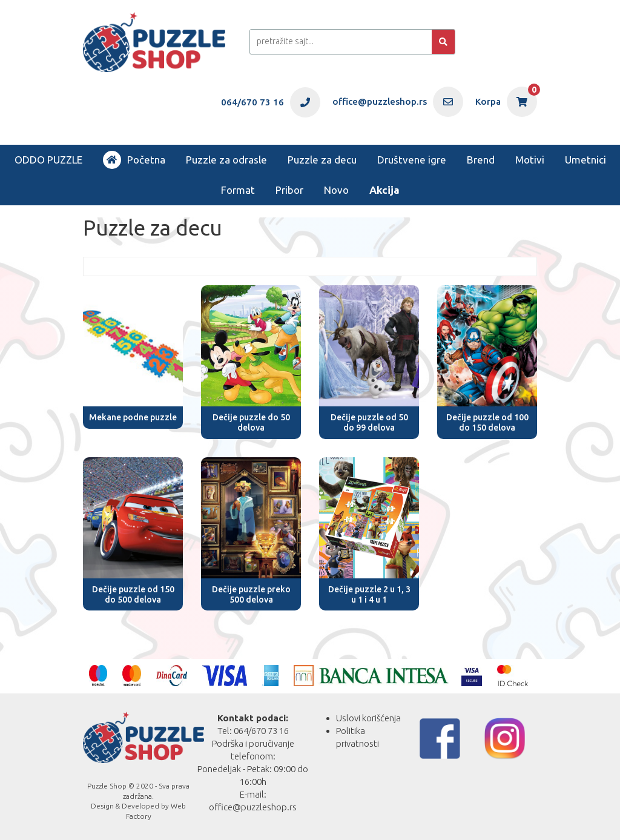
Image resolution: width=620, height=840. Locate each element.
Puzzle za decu (322, 160)
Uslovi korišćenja (368, 718)
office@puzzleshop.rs (253, 807)
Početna (134, 160)
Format (238, 190)
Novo (336, 190)
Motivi (530, 160)
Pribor (289, 190)
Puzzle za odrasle (226, 160)
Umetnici (585, 160)
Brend (481, 160)
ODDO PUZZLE (48, 160)
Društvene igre (412, 160)
